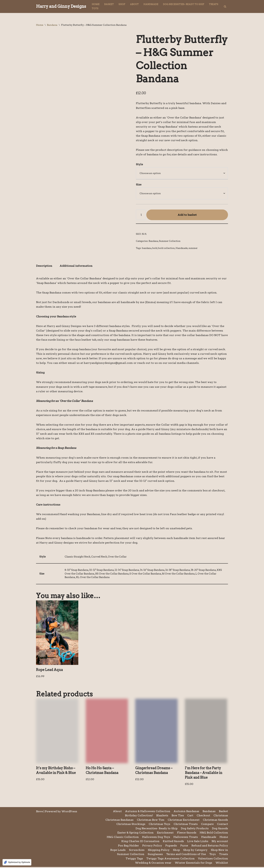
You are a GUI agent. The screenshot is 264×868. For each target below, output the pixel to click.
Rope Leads (118, 851)
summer (193, 248)
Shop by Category (195, 851)
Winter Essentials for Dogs (193, 864)
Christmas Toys (159, 825)
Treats (214, 4)
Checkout (203, 816)
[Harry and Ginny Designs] (61, 6)
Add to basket (187, 215)
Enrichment (165, 834)
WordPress (69, 812)
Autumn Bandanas (186, 812)
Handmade (151, 4)
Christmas (221, 816)
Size (139, 185)
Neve (39, 812)
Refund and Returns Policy (210, 847)
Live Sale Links (198, 842)
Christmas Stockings (131, 825)
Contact (222, 825)
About (134, 4)
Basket (109, 4)
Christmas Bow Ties (151, 821)
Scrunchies (137, 851)
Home (96, 4)
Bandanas (209, 812)
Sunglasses (155, 855)
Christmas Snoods (215, 821)
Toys (95, 8)
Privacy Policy (152, 847)
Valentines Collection (213, 860)
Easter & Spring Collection (135, 834)
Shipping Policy (159, 851)
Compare (207, 825)
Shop (122, 4)
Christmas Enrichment (184, 821)
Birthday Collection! (139, 816)
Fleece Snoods (187, 834)
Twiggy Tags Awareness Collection (170, 860)
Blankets (162, 816)
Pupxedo (171, 847)
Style (139, 164)
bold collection (166, 248)
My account (220, 842)
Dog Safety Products (195, 829)
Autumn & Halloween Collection (148, 812)
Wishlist (222, 864)
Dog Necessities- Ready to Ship (184, 4)
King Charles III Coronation (140, 842)
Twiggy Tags (134, 860)
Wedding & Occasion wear (153, 864)
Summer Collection (170, 241)
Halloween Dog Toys (156, 838)
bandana (147, 248)
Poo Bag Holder (128, 847)
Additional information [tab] (76, 266)
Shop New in (219, 851)
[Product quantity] (141, 215)
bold (155, 248)
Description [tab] (44, 266)
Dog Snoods (220, 829)
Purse (184, 847)
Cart (190, 816)
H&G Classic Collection (123, 838)
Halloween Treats (186, 838)
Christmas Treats (186, 825)
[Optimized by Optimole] (17, 862)
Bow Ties (178, 816)
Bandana (52, 25)
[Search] (225, 6)
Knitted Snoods (173, 842)
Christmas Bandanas (119, 821)
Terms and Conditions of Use (186, 855)
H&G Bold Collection (214, 834)
